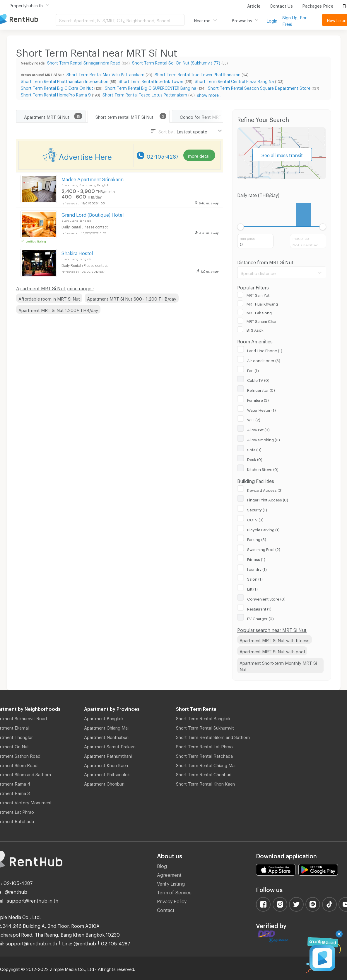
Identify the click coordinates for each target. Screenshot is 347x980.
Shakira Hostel (77, 252)
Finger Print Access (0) (268, 499)
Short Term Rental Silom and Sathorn (213, 736)
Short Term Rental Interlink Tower (151, 80)
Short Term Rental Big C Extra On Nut (57, 87)
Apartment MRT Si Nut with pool (272, 651)
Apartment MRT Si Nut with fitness (275, 640)
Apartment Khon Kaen (106, 764)
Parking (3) (257, 539)
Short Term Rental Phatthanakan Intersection (65, 80)
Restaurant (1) (259, 608)
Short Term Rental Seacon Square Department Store (259, 87)
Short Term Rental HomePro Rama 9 (56, 94)
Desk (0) (255, 459)
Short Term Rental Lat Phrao (204, 746)
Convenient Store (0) (266, 598)
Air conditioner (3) (264, 360)
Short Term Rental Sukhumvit (205, 727)
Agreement (169, 874)
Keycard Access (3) (265, 489)
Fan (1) (253, 370)
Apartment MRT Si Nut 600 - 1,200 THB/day (132, 298)
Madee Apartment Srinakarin (93, 178)
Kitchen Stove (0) (263, 469)
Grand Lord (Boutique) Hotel (93, 214)
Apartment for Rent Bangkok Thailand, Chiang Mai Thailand (28, 20)
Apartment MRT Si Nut (47, 116)
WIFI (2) (254, 419)
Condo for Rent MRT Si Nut (207, 116)
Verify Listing (171, 883)
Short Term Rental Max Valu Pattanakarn (105, 74)
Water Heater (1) (261, 409)
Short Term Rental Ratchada (204, 755)
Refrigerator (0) (261, 389)
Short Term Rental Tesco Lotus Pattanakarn (145, 94)
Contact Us (281, 5)
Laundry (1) (257, 569)
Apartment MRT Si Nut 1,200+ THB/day (58, 309)
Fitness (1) (256, 559)
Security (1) (257, 509)
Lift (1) (252, 588)
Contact (166, 909)
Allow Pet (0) (258, 429)
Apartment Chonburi (104, 783)
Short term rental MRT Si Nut (124, 116)
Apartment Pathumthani (108, 755)
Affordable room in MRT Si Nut (49, 298)
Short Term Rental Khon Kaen (205, 783)
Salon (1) (255, 578)
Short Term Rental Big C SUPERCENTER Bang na (151, 87)
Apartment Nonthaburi (106, 736)
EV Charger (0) (260, 618)
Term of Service (174, 892)
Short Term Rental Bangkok (203, 718)
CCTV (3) (255, 519)
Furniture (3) (258, 399)
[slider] (241, 227)
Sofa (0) (254, 449)
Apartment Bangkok (104, 718)
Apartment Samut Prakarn (110, 746)
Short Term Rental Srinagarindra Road (84, 62)
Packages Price (318, 5)
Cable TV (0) (258, 379)
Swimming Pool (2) (264, 549)
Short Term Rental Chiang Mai (206, 764)
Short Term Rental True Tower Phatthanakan (198, 74)
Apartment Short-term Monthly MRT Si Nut (278, 666)
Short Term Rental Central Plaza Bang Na (234, 80)
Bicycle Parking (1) (263, 529)
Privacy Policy (172, 900)
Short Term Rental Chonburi (204, 774)
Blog (162, 865)
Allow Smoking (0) (264, 439)
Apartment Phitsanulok (107, 774)
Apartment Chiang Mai (106, 727)
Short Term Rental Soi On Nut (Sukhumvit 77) (176, 62)
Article (254, 5)
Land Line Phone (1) (265, 350)
